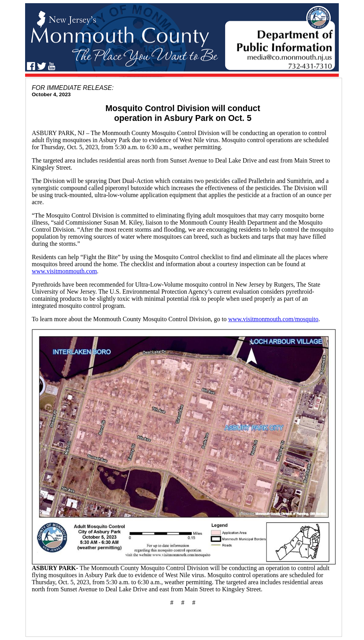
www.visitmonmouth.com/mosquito (273, 319)
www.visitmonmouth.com (64, 271)
